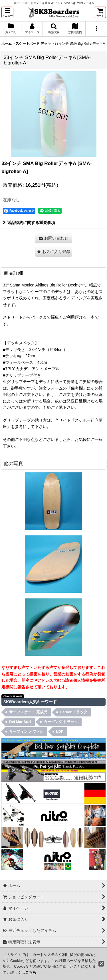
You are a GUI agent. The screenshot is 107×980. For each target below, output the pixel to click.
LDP (60, 731)
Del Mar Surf (20, 722)
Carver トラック (74, 712)
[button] (7, 12)
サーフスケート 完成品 (28, 712)
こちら (31, 972)
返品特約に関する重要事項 (29, 223)
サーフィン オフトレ (26, 731)
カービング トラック (61, 722)
